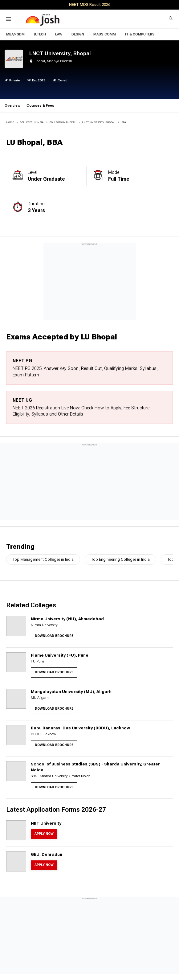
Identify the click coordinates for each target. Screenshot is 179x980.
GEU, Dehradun (47, 854)
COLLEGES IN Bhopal (63, 122)
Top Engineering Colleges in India (120, 559)
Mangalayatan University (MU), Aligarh (71, 691)
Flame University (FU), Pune (60, 655)
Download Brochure (54, 636)
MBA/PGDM (15, 34)
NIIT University (46, 823)
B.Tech (40, 34)
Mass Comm (105, 34)
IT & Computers (140, 34)
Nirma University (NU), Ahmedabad (67, 619)
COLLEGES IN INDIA (32, 122)
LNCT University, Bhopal (99, 122)
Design (78, 34)
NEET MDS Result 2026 (90, 4)
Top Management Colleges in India (43, 559)
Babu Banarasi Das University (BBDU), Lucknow (80, 728)
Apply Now (44, 834)
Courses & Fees (40, 105)
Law (59, 34)
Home (10, 122)
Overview (12, 105)
